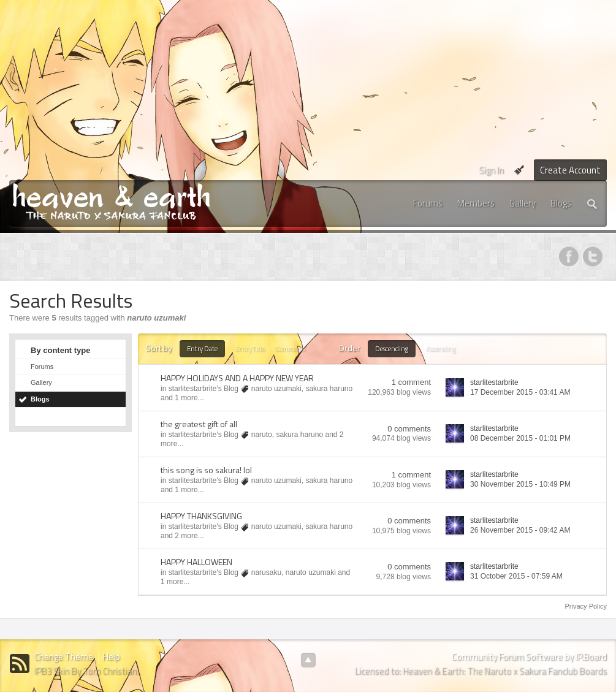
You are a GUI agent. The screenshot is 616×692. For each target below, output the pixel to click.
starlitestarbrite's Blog (203, 389)
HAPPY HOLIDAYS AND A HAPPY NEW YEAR (237, 378)
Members (476, 203)
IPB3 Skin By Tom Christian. (86, 671)
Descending (392, 349)
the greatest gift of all (199, 424)
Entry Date (202, 349)
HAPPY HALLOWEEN (196, 562)
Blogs (561, 203)
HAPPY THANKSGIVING (201, 516)
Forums (428, 203)
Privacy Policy (586, 606)
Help (112, 657)
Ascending (441, 349)
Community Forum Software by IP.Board (529, 657)
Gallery (523, 203)
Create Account (570, 170)
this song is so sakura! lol (206, 470)
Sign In (491, 170)
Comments (290, 349)
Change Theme (64, 657)
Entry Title (250, 349)
